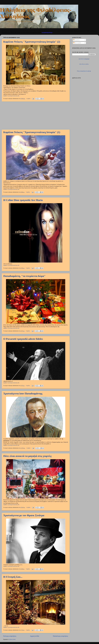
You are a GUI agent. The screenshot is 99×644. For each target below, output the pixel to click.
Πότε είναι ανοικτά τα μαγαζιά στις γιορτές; (28, 456)
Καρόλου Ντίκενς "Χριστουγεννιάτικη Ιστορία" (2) (32, 42)
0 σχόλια (28, 99)
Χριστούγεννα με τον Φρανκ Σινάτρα (24, 515)
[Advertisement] (36, 115)
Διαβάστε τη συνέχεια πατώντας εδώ (11, 96)
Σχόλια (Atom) (12, 639)
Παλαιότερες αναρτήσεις (60, 636)
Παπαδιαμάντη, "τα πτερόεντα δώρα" (24, 276)
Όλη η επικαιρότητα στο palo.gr (84, 71)
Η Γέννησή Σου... (13, 577)
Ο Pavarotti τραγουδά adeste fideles (23, 339)
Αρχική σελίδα (35, 636)
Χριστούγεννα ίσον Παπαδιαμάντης (23, 393)
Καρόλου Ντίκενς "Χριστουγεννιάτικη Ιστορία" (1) (32, 132)
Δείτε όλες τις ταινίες (84, 64)
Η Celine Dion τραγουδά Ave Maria (23, 200)
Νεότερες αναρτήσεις (10, 636)
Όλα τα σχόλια (77, 43)
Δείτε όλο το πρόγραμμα (84, 59)
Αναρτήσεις (76, 40)
